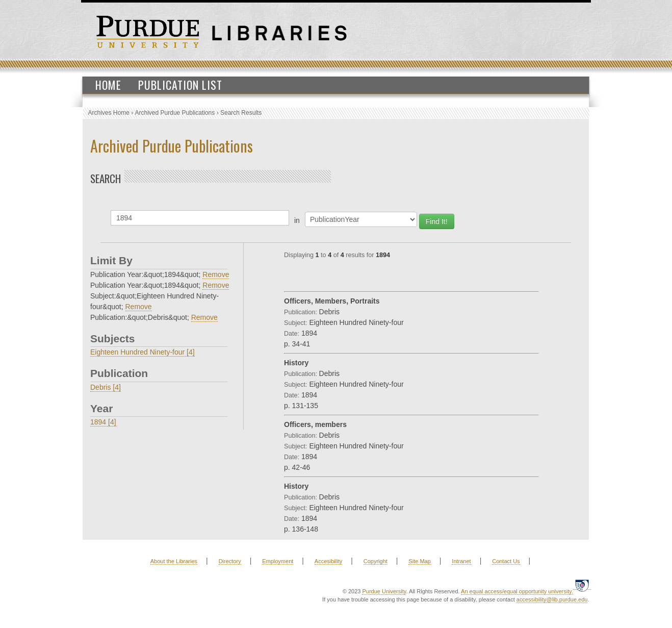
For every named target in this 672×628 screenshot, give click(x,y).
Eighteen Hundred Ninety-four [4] (143, 352)
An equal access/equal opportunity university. (517, 591)
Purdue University (384, 591)
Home (108, 85)
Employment (278, 561)
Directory (230, 561)
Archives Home (109, 113)
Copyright (376, 561)
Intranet (461, 561)
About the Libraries (174, 561)
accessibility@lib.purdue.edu (552, 599)
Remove (216, 274)
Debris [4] (106, 387)
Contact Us (506, 561)
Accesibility (328, 561)
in (297, 220)
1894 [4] (103, 422)
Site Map (419, 561)
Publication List (180, 85)
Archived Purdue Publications (175, 113)
